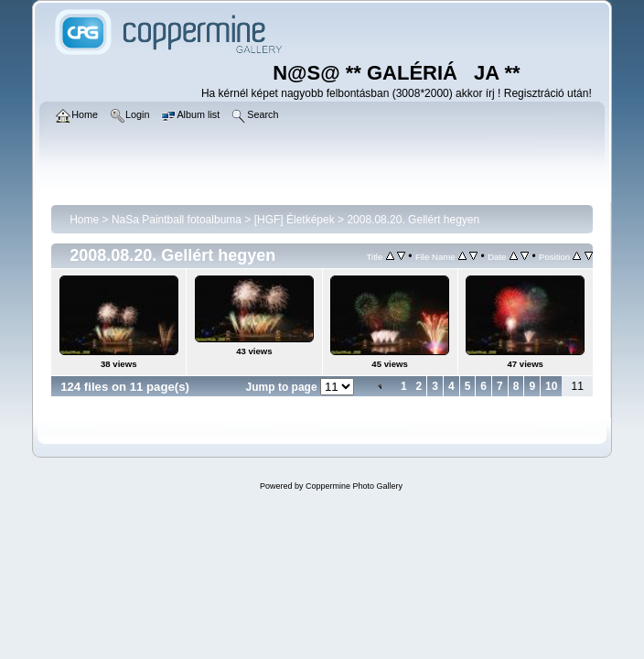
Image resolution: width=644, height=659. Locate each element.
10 (551, 386)
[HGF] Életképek (295, 220)
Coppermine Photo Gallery (354, 486)
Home (84, 220)
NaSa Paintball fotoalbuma (177, 220)
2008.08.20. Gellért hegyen (413, 220)
